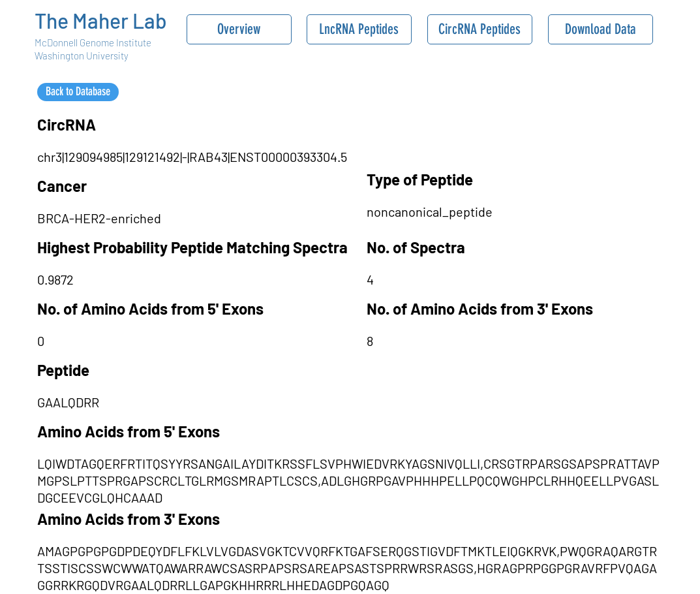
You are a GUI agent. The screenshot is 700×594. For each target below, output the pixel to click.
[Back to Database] (78, 92)
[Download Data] (601, 29)
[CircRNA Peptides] (480, 29)
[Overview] (239, 29)
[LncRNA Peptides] (359, 29)
